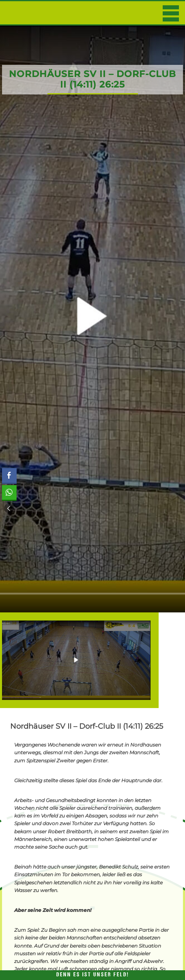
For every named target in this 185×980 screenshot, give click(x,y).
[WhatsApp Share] (9, 492)
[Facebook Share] (9, 475)
